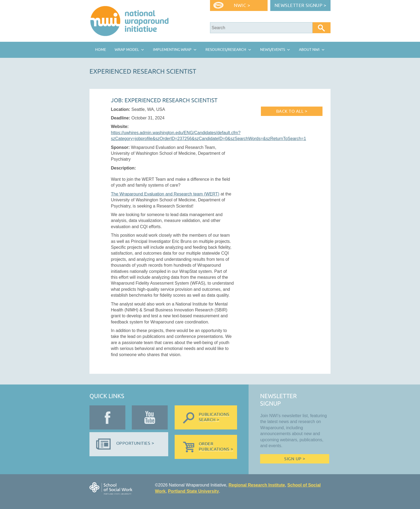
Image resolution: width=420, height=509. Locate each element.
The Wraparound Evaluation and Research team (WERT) (165, 194)
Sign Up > (295, 459)
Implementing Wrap (172, 50)
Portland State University (193, 491)
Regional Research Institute (257, 485)
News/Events (273, 50)
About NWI (309, 50)
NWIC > (242, 5)
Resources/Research (226, 50)
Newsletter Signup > (301, 5)
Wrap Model (127, 50)
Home (101, 50)
